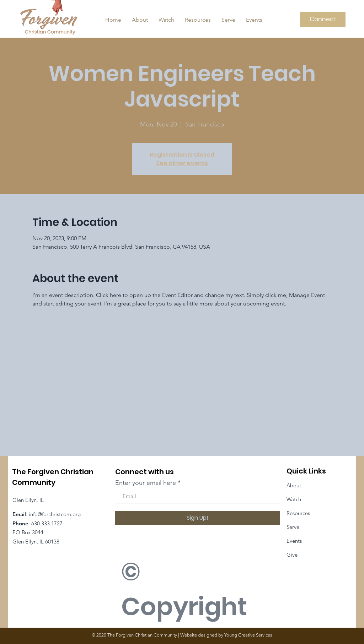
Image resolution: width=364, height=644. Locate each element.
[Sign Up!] (197, 518)
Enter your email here (146, 483)
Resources (298, 513)
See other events (182, 163)
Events (294, 541)
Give (292, 555)
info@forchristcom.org (55, 514)
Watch (294, 499)
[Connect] (323, 20)
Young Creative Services (248, 635)
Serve (293, 527)
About (294, 485)
